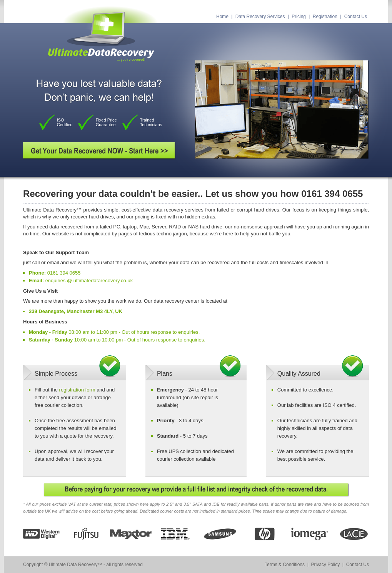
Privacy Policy (326, 565)
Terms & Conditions (285, 565)
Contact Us (356, 17)
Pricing (299, 17)
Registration (325, 17)
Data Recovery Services (260, 17)
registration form (77, 390)
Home (222, 17)
